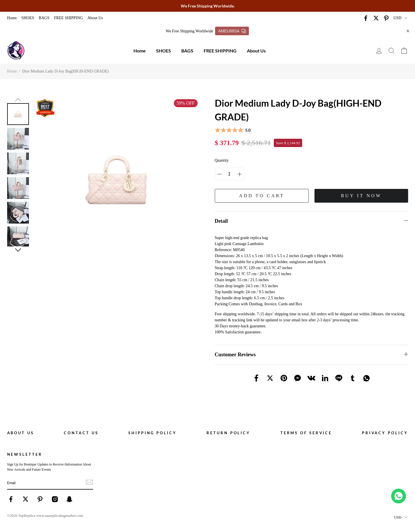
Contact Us (81, 433)
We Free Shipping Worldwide (190, 31)
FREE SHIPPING (68, 18)
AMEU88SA (232, 31)
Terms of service (306, 433)
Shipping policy (153, 433)
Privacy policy (385, 433)
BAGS (44, 18)
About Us (95, 18)
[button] (18, 100)
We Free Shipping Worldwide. (208, 6)
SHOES (28, 18)
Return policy (228, 433)
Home (12, 18)
